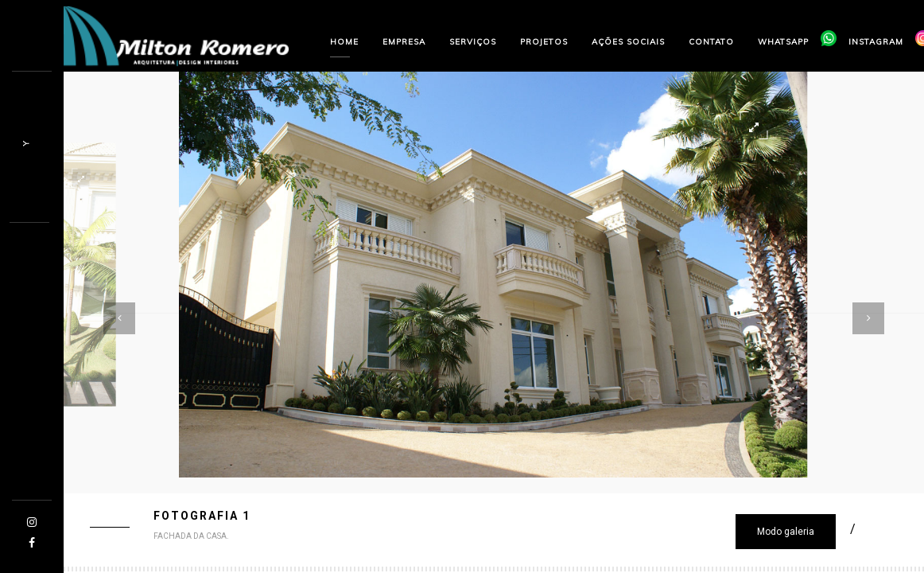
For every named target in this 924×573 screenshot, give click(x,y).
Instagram (876, 42)
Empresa (404, 42)
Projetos (544, 42)
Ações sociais (628, 42)
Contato (711, 42)
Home (344, 42)
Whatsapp (783, 42)
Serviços (473, 42)
